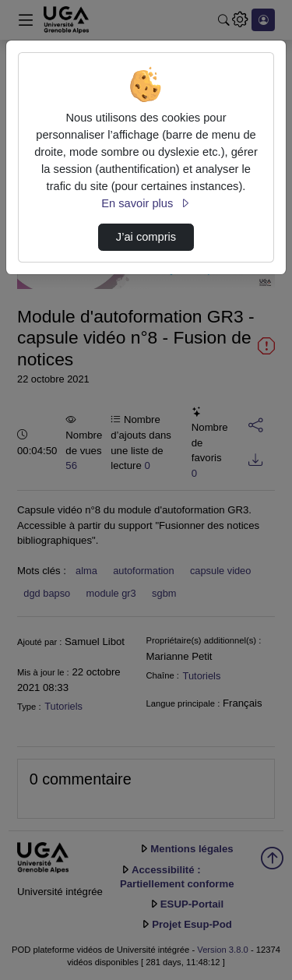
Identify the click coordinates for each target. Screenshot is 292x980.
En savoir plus (146, 203)
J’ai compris (146, 237)
